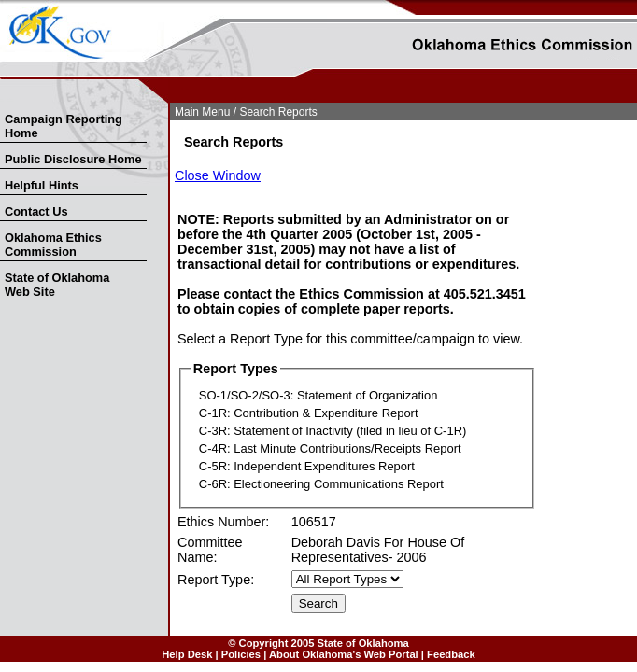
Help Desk (187, 654)
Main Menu (202, 112)
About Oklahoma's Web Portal (344, 654)
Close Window (218, 175)
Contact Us (36, 211)
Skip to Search (11, 99)
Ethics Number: (223, 522)
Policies (241, 654)
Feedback (451, 654)
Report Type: (216, 580)
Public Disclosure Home (73, 159)
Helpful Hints (42, 185)
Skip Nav (2, 99)
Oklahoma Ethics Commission (53, 245)
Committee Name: (210, 550)
